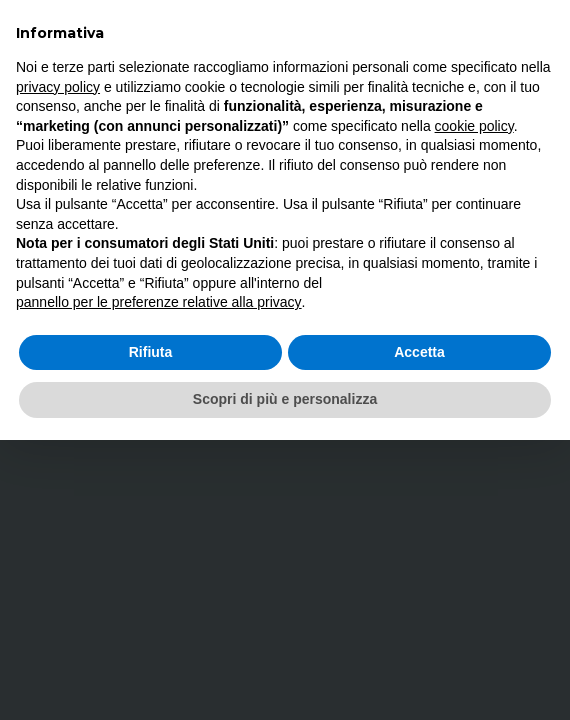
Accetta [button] (419, 352)
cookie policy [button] (474, 126)
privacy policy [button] (58, 87)
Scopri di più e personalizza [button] (285, 399)
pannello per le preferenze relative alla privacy (159, 302)
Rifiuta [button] (151, 352)
